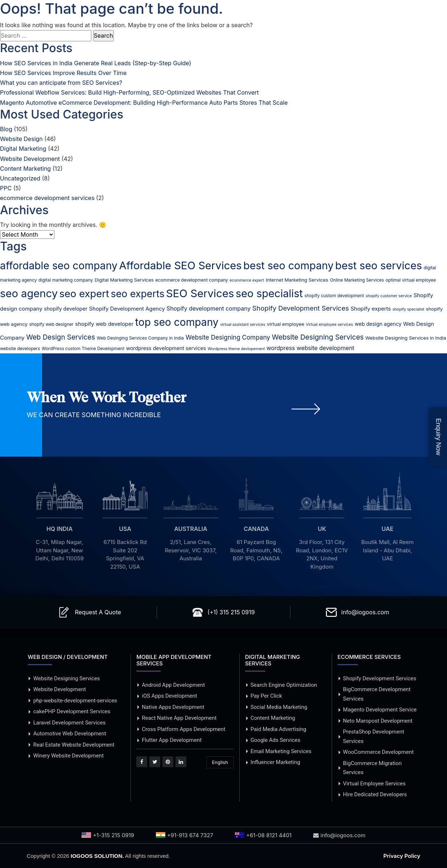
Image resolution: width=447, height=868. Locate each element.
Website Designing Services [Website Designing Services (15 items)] (318, 337)
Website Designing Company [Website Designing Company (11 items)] (228, 337)
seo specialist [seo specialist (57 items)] (269, 293)
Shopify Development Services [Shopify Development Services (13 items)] (301, 308)
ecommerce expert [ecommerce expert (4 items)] (247, 280)
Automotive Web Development (70, 734)
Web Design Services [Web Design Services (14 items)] (61, 337)
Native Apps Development (173, 707)
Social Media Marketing (279, 707)
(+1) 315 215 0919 (231, 612)
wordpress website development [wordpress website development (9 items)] (310, 348)
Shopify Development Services (380, 678)
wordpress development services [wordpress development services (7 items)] (166, 348)
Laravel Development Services (70, 723)
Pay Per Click (266, 696)
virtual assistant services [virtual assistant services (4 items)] (243, 325)
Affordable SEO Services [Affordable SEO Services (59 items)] (180, 265)
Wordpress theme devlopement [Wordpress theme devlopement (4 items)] (236, 349)
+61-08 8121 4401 (263, 835)
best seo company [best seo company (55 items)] (288, 265)
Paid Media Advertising (278, 729)
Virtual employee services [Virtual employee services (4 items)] (330, 325)
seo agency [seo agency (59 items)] (29, 293)
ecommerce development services (47, 198)
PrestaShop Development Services (374, 736)
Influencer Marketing (275, 762)
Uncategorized (20, 178)
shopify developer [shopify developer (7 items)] (66, 309)
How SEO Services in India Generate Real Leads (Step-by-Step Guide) (96, 63)
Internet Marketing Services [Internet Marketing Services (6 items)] (297, 280)
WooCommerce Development (378, 752)
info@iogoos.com (365, 612)
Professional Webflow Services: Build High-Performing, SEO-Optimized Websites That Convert (129, 92)
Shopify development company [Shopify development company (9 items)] (208, 309)
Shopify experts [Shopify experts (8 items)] (371, 309)
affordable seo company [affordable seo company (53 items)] (59, 266)
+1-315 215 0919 (108, 835)
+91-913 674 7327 (185, 835)
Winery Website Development (69, 756)
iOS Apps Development (169, 696)
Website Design (21, 139)
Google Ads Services (275, 740)
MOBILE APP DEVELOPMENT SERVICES (174, 660)
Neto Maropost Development (378, 721)
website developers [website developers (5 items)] (20, 348)
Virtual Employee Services (374, 784)
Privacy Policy (402, 856)
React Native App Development (179, 718)
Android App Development (173, 685)
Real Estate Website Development (74, 745)
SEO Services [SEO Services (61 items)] (200, 293)
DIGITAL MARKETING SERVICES (273, 660)
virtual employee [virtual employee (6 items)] (285, 324)
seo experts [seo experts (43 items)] (138, 294)
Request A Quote (98, 612)
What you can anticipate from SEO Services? (61, 83)
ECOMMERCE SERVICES (369, 657)
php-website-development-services (75, 701)
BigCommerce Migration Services (372, 768)
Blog (6, 129)
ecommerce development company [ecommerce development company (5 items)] (192, 280)
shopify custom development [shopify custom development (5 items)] (334, 296)
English (220, 762)
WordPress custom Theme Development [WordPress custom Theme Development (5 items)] (83, 348)
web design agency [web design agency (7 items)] (378, 324)
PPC (6, 188)
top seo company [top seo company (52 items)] (177, 322)
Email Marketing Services (281, 751)
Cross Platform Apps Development (183, 729)
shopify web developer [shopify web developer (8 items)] (104, 324)
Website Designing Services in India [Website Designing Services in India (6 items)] (406, 338)
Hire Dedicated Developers (375, 794)
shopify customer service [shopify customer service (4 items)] (389, 296)
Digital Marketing (23, 149)
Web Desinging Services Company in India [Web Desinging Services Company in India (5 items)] (140, 338)
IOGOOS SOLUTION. (97, 856)
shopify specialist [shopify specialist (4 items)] (409, 309)
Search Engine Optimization (284, 685)
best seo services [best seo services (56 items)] (379, 265)
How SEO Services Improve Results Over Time (63, 73)
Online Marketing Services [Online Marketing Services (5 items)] (357, 280)
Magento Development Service (380, 710)
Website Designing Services (67, 678)
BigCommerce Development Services (377, 694)
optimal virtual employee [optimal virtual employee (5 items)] (411, 280)
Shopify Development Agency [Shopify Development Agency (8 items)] (127, 309)
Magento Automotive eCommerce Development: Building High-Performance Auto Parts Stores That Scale (144, 103)
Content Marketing (25, 169)
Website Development (30, 159)
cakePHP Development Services (72, 711)
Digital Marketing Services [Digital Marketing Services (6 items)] (124, 280)
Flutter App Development (172, 740)
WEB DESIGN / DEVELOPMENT (68, 657)
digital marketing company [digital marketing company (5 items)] (66, 280)
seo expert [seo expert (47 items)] (84, 294)
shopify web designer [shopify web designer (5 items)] (51, 324)
